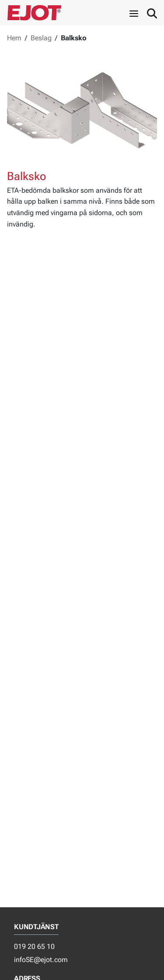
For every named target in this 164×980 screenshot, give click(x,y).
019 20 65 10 (34, 946)
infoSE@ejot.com (41, 960)
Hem (14, 38)
